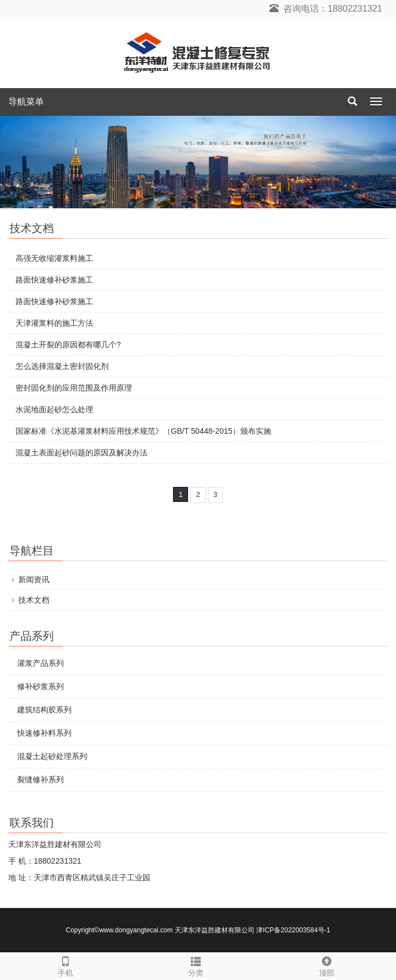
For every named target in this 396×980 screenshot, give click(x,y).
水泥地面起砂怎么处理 (54, 409)
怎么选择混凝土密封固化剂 (62, 366)
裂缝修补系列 (40, 779)
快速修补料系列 (44, 733)
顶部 (327, 965)
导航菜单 (26, 102)
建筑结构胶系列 (44, 710)
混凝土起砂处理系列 (52, 756)
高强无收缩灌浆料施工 (54, 258)
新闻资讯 (34, 579)
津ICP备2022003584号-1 (293, 930)
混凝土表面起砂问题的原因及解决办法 (82, 453)
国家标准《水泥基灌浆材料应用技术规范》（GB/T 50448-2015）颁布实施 (143, 431)
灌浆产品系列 (40, 663)
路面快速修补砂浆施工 (54, 280)
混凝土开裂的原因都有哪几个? (68, 345)
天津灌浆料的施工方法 (54, 323)
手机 (65, 965)
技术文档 (34, 600)
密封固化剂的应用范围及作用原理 (74, 388)
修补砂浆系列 (40, 686)
